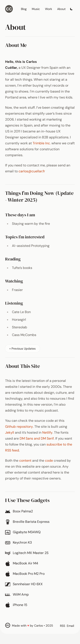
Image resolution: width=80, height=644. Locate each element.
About (61, 9)
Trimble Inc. (42, 143)
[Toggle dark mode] (71, 8)
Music (36, 9)
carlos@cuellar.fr (32, 171)
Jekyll (10, 432)
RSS (63, 626)
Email (70, 626)
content (25, 461)
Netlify (47, 432)
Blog (24, 9)
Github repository (19, 427)
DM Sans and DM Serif (37, 438)
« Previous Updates (23, 349)
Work (49, 9)
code (49, 461)
